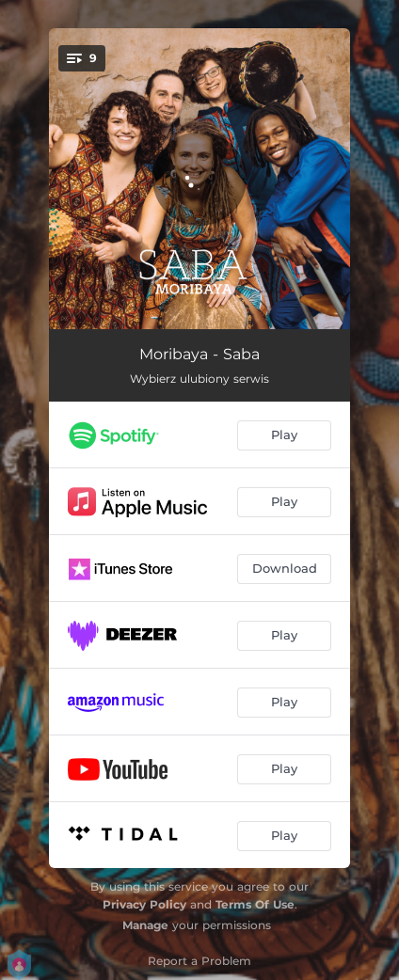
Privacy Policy (144, 904)
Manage (145, 925)
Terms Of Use (255, 904)
